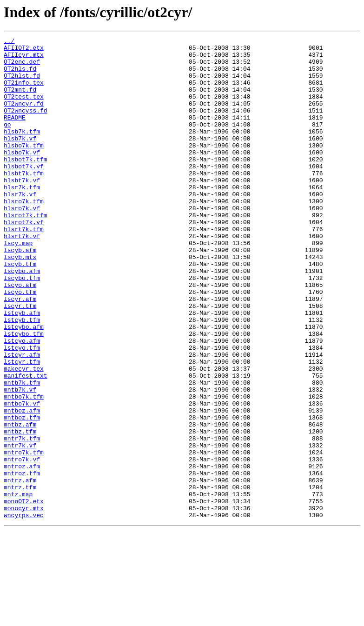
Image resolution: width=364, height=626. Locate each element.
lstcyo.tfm (22, 410)
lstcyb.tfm (22, 377)
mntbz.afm (20, 502)
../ (9, 42)
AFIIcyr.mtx (24, 59)
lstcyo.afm (22, 402)
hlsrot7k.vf (24, 260)
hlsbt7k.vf (22, 209)
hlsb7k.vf (20, 159)
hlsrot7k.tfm (26, 251)
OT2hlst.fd (22, 84)
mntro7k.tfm (24, 536)
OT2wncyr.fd (24, 117)
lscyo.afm (20, 335)
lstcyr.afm (22, 419)
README (15, 134)
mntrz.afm (20, 569)
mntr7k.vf (20, 527)
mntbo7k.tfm (24, 469)
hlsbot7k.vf (24, 193)
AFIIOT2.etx (24, 50)
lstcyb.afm (22, 368)
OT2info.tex (24, 92)
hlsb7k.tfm (22, 151)
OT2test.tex (24, 109)
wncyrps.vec (24, 611)
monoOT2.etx (24, 594)
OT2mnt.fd (20, 100)
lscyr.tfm (20, 360)
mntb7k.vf (20, 460)
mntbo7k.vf (22, 477)
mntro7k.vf (22, 544)
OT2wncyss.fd (26, 126)
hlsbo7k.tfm (24, 167)
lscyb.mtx (20, 301)
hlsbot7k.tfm (26, 184)
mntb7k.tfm (22, 452)
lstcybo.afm (24, 385)
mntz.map (18, 586)
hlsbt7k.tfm (24, 201)
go (7, 142)
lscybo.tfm (22, 326)
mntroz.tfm (22, 561)
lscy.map (18, 285)
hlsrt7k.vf (22, 276)
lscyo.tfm (20, 343)
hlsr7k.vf (20, 226)
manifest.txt (26, 444)
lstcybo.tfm (24, 393)
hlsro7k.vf (22, 243)
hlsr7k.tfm (22, 218)
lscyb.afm (20, 293)
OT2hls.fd (20, 75)
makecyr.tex (24, 435)
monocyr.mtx (24, 603)
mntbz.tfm (20, 511)
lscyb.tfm (20, 310)
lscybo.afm (22, 318)
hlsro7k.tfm (24, 234)
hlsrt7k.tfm (24, 268)
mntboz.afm (22, 486)
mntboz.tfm (22, 494)
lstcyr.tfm (22, 427)
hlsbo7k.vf (22, 176)
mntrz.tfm (20, 578)
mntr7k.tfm (22, 519)
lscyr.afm (20, 352)
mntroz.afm (22, 553)
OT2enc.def (22, 67)
